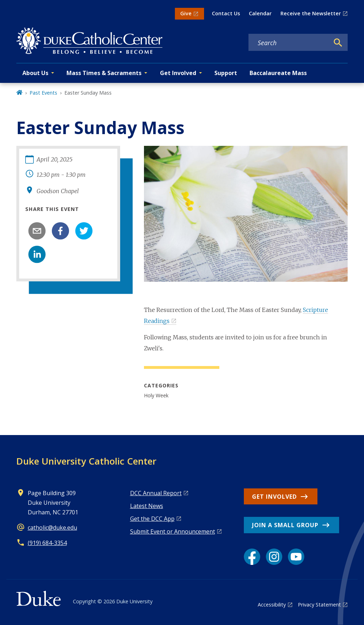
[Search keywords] (289, 43)
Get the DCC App (152, 519)
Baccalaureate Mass (278, 73)
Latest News (147, 506)
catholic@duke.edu (52, 528)
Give (186, 13)
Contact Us (226, 13)
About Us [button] (35, 73)
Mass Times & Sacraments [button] (104, 73)
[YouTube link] (296, 557)
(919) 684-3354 (47, 543)
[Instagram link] (274, 557)
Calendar (260, 13)
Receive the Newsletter (311, 13)
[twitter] (84, 231)
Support (226, 73)
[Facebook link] (252, 557)
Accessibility (272, 605)
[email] (37, 231)
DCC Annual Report (156, 493)
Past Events (43, 93)
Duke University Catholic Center (86, 461)
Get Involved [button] (178, 73)
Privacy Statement (319, 605)
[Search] (338, 43)
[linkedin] (37, 254)
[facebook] (60, 231)
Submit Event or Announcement (173, 531)
